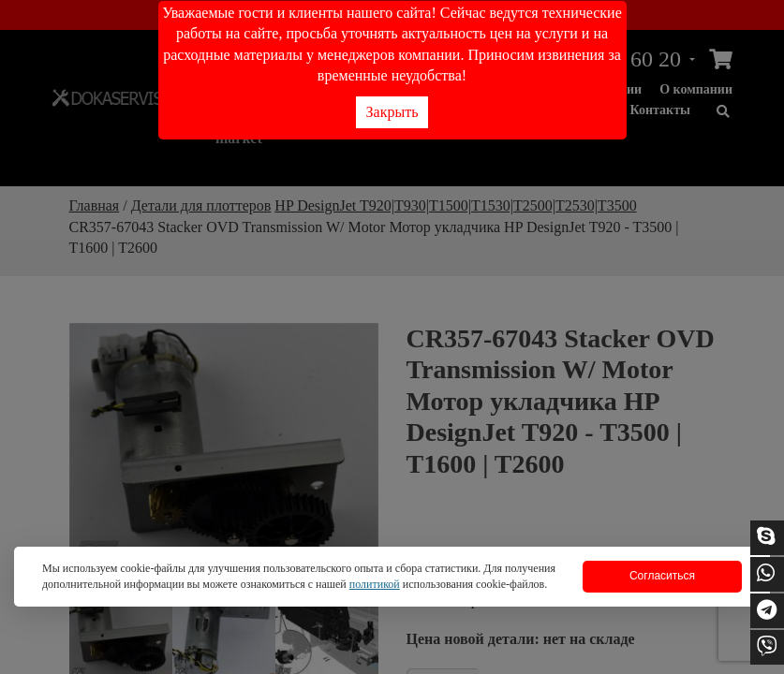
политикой (375, 584)
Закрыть (392, 112)
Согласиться (662, 576)
